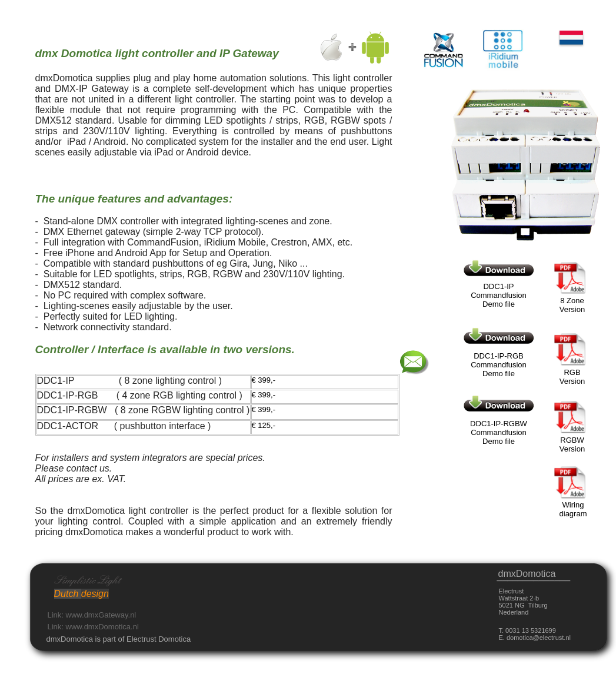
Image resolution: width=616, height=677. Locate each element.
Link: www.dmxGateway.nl (92, 615)
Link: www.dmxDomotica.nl (93, 627)
